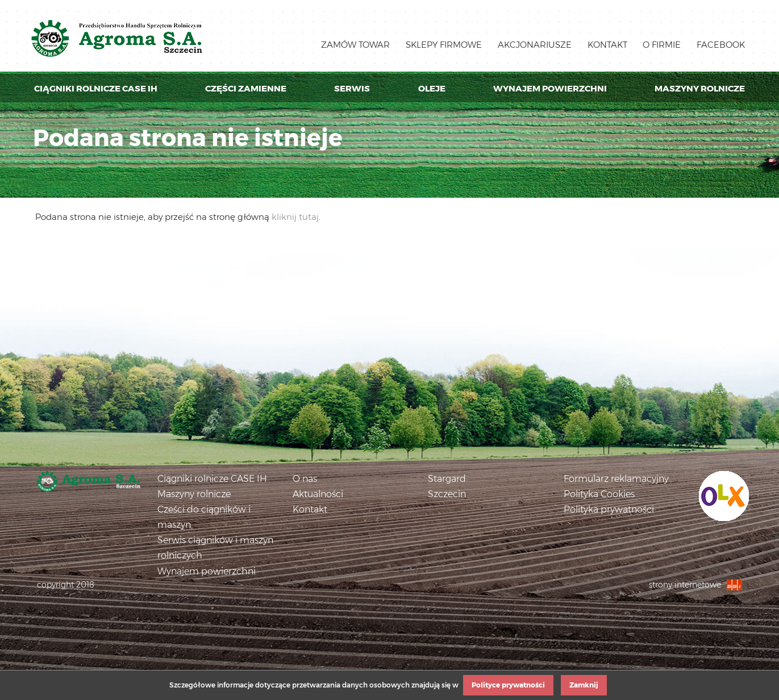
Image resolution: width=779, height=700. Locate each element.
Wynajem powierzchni (550, 88)
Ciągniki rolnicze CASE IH (212, 479)
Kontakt (607, 45)
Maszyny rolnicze (700, 88)
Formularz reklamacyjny (616, 479)
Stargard (447, 479)
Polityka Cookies (599, 494)
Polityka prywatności (609, 509)
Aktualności (318, 494)
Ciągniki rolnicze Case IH (96, 88)
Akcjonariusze (535, 45)
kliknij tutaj (295, 217)
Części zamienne (246, 88)
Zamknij (584, 685)
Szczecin (447, 494)
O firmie (662, 45)
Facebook (721, 45)
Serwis (352, 88)
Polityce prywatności (508, 685)
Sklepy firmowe (444, 45)
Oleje (432, 88)
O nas (305, 479)
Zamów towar (355, 45)
